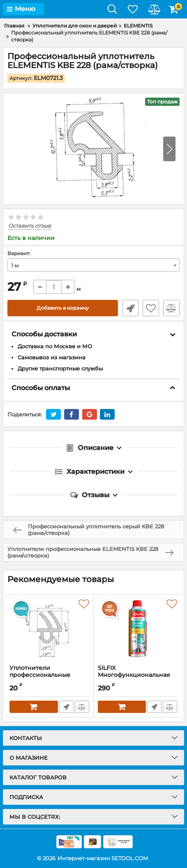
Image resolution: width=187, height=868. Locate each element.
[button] (169, 149)
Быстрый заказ (130, 308)
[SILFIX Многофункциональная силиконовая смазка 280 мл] (138, 630)
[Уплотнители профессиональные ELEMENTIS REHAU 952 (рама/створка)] (49, 630)
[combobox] (93, 265)
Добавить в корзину (63, 308)
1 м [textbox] (15, 265)
